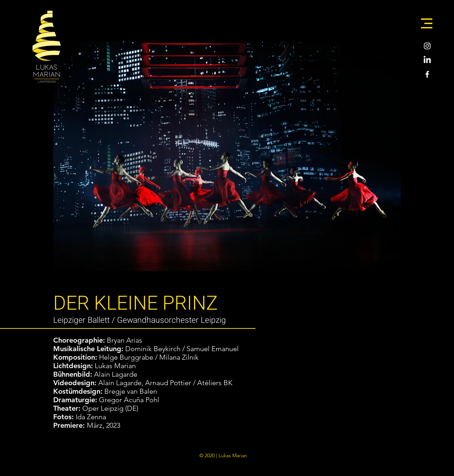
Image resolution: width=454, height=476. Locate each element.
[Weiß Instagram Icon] (427, 46)
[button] (427, 23)
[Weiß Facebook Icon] (427, 74)
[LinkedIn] (427, 60)
